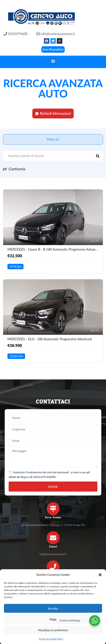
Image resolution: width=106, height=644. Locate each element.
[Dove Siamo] (53, 509)
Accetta (53, 608)
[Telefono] (53, 567)
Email (53, 547)
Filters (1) (53, 139)
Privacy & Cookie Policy (51, 639)
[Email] (53, 538)
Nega (53, 619)
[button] (100, 575)
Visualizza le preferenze (53, 630)
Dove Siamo (53, 517)
